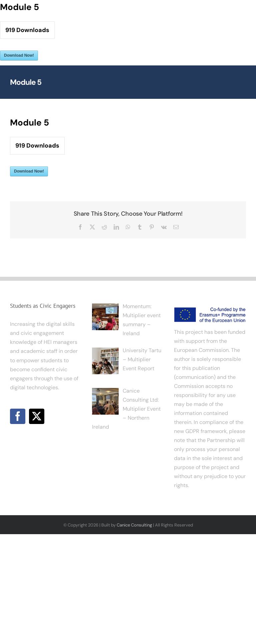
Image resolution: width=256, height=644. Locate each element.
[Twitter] (37, 416)
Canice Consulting (134, 525)
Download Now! (19, 55)
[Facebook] (18, 416)
